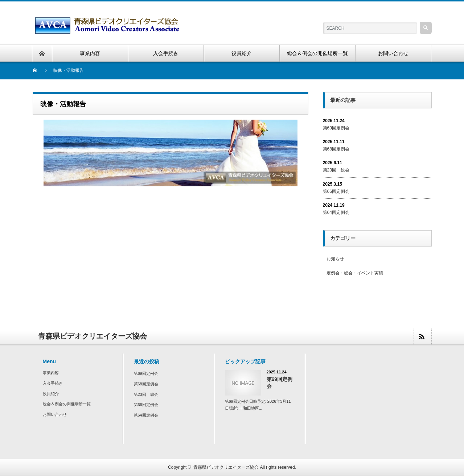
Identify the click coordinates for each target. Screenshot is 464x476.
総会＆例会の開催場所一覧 (67, 404)
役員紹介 (51, 394)
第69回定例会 (336, 128)
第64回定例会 (336, 212)
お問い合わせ (55, 414)
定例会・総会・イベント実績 (355, 273)
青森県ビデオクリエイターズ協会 (226, 467)
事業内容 (51, 373)
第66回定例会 (336, 191)
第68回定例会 (336, 149)
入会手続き (53, 383)
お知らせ (335, 259)
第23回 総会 (336, 170)
